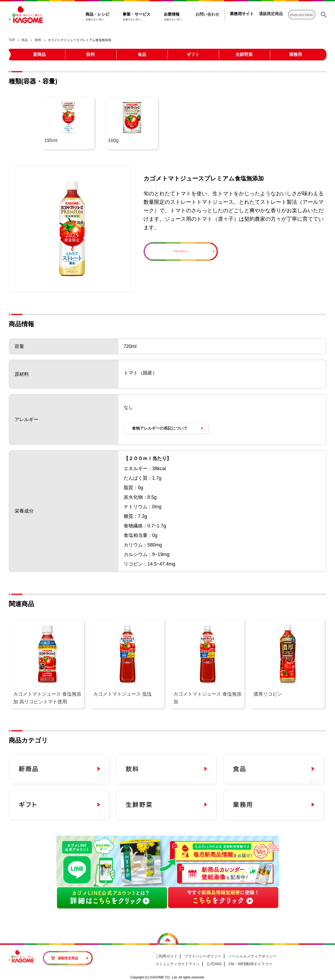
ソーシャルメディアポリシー (252, 956)
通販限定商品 (271, 14)
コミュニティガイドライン (177, 964)
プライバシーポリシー (203, 956)
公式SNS (214, 964)
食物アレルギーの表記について (160, 428)
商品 (25, 40)
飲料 (38, 40)
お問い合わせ (207, 14)
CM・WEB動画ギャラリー (250, 964)
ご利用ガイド (166, 956)
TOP (12, 40)
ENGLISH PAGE (302, 15)
